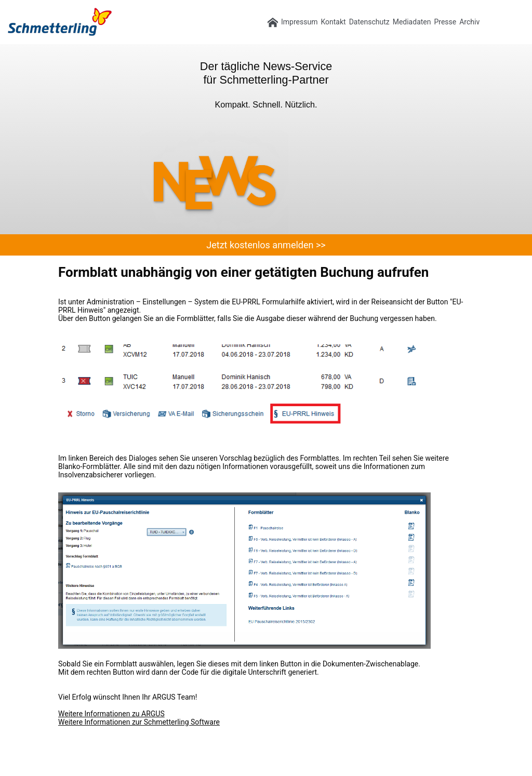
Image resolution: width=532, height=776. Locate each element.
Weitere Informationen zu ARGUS (111, 714)
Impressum (299, 22)
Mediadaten (412, 22)
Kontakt (333, 22)
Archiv (469, 22)
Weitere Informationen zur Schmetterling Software (139, 722)
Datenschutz (369, 22)
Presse (445, 22)
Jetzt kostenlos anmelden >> (266, 245)
